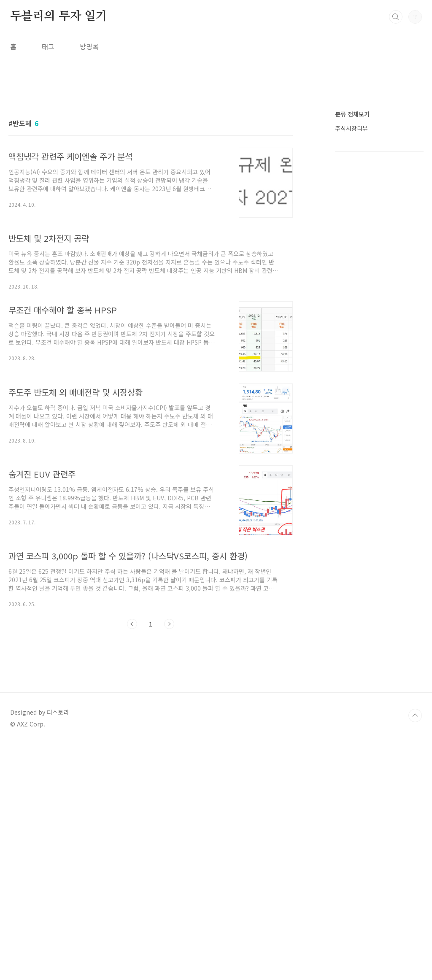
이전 (132, 742)
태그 (48, 46)
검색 (396, 17)
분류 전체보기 (352, 367)
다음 (169, 742)
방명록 (89, 46)
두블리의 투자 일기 (59, 16)
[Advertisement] (151, 163)
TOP (415, 952)
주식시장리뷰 (351, 381)
